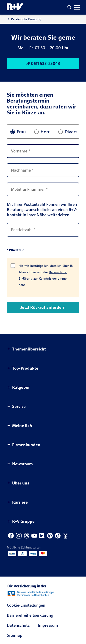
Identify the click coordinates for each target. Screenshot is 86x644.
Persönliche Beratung (24, 19)
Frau (18, 131)
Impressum (48, 625)
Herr (42, 131)
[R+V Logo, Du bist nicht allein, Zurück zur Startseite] (15, 7)
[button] (69, 7)
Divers (68, 131)
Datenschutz (18, 625)
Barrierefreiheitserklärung (30, 615)
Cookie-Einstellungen (26, 605)
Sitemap (15, 635)
